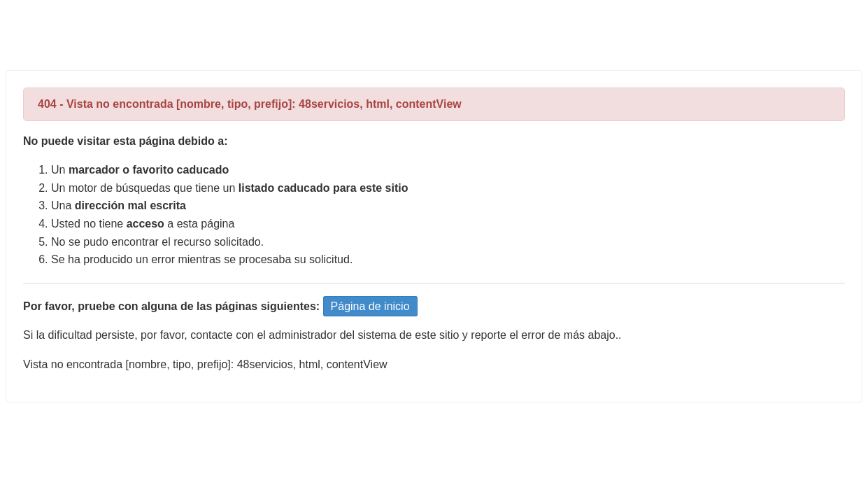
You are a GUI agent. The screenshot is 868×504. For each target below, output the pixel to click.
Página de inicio (370, 306)
